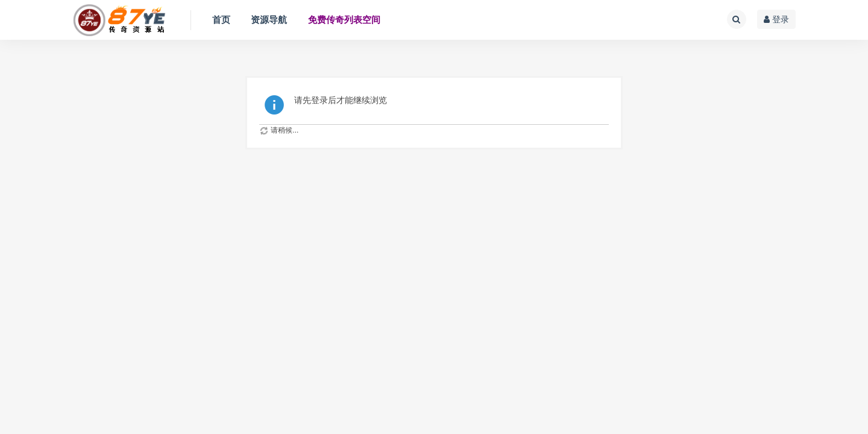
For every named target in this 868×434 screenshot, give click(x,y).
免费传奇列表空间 (344, 20)
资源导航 (269, 20)
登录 (776, 19)
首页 (221, 20)
